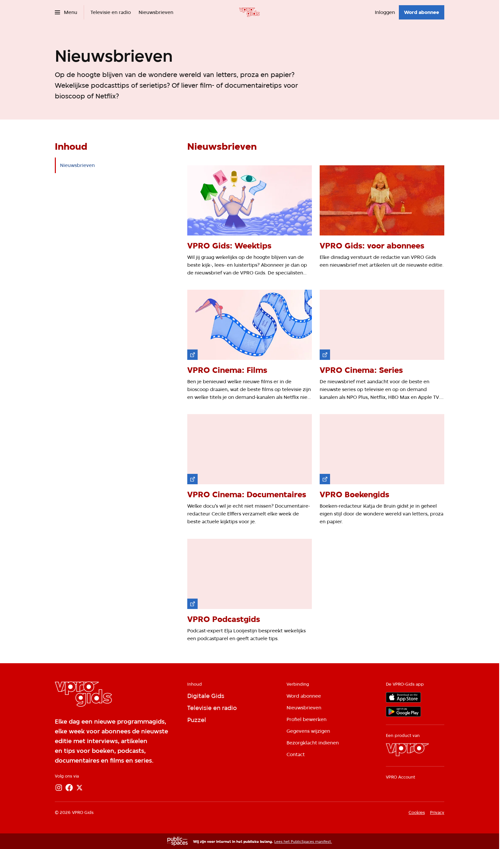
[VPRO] (407, 750)
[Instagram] (59, 788)
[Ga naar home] (249, 12)
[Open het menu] (66, 12)
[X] (80, 788)
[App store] (403, 697)
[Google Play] (403, 712)
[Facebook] (69, 788)
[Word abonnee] (422, 12)
